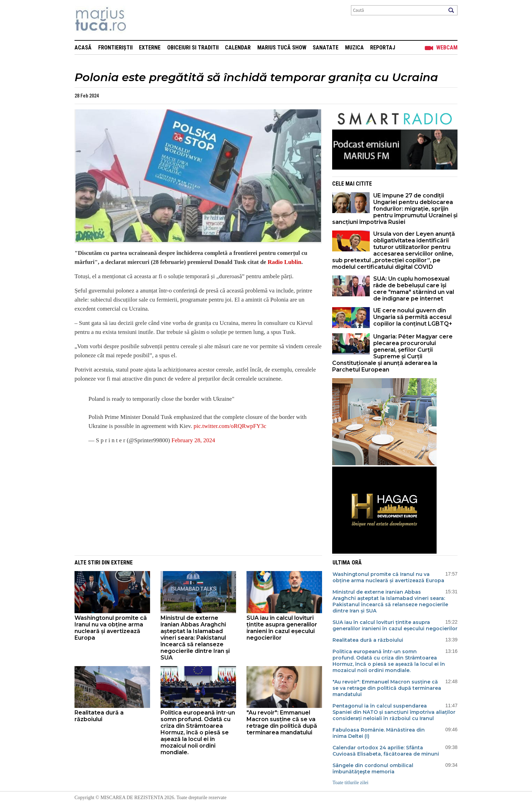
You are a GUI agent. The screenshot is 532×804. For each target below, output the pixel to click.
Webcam (447, 48)
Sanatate (326, 48)
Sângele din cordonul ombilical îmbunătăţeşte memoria (373, 768)
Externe (150, 48)
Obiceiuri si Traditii (193, 48)
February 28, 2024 (193, 440)
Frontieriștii (115, 48)
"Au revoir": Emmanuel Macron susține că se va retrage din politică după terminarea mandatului (282, 723)
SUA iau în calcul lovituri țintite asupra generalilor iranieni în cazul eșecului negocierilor (282, 628)
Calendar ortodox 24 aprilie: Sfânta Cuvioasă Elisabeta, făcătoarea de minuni (386, 751)
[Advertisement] (193, 500)
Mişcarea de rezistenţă (138, 20)
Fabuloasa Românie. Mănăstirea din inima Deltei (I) (379, 733)
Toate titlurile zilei (350, 783)
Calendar (238, 48)
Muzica (354, 48)
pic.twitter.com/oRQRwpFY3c (230, 426)
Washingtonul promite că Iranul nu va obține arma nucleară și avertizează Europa (111, 628)
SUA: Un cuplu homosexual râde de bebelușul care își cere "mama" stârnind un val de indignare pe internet (414, 289)
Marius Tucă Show (282, 48)
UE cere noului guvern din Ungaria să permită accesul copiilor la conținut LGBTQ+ (413, 317)
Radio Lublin (284, 262)
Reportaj (383, 48)
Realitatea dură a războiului (99, 716)
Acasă (83, 48)
